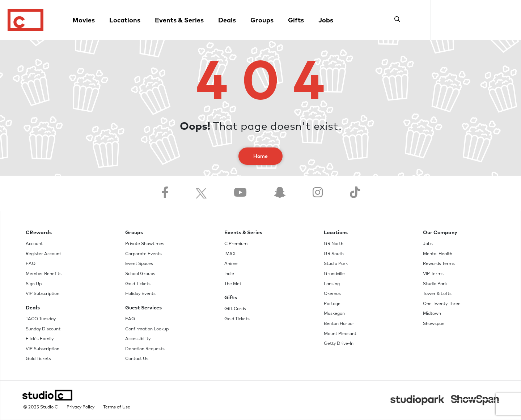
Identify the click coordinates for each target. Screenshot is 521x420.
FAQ (31, 264)
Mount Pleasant (340, 334)
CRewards (39, 233)
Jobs (326, 21)
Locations (125, 21)
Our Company (440, 233)
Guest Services (143, 308)
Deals (227, 21)
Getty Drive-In (339, 344)
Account (34, 244)
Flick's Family (40, 339)
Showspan (434, 324)
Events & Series (179, 21)
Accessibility (138, 339)
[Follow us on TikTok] (355, 193)
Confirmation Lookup (147, 329)
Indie (229, 274)
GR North (334, 244)
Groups (262, 21)
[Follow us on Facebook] (165, 193)
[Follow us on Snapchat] (280, 193)
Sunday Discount (43, 329)
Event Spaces (139, 264)
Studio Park (336, 264)
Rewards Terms (439, 264)
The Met (233, 284)
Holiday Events (140, 294)
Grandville (334, 274)
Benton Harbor (339, 324)
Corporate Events (143, 254)
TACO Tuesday (41, 319)
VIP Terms (433, 274)
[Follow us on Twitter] (201, 193)
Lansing (332, 284)
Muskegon (334, 314)
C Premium (236, 244)
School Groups (140, 274)
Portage (332, 304)
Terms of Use (117, 407)
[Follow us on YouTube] (240, 193)
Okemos (332, 294)
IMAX (230, 254)
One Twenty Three (442, 304)
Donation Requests (145, 349)
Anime (231, 264)
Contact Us (137, 359)
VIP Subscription (43, 294)
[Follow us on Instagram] (318, 193)
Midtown (432, 314)
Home (260, 157)
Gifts (296, 21)
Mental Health (438, 254)
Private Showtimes (145, 244)
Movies (84, 21)
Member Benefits (44, 274)
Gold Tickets (38, 359)
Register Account (43, 254)
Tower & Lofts (437, 294)
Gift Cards (235, 309)
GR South (334, 254)
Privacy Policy (81, 407)
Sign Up (34, 284)
